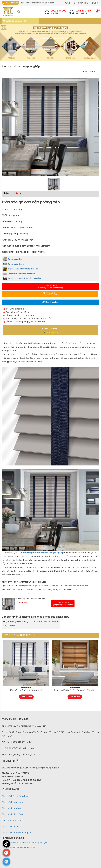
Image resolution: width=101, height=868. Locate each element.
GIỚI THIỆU (83, 3)
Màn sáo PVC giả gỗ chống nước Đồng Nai (75, 690)
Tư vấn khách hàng (13, 264)
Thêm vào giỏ (49, 294)
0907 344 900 (52, 332)
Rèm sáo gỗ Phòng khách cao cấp (26, 690)
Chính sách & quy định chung (15, 796)
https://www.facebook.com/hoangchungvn (27, 843)
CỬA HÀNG (70, 3)
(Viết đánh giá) (90, 71)
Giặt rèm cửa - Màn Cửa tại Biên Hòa (21, 269)
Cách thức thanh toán (13, 821)
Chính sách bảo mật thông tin (16, 833)
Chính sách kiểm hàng (12, 802)
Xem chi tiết (26, 697)
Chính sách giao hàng (12, 815)
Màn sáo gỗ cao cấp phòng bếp (31, 599)
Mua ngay (51, 286)
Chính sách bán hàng (12, 809)
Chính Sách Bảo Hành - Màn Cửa (19, 274)
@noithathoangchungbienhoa (21, 847)
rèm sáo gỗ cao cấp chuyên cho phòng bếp (43, 553)
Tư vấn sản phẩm (12, 259)
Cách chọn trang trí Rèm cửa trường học (22, 278)
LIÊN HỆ (94, 3)
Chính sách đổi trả (11, 827)
